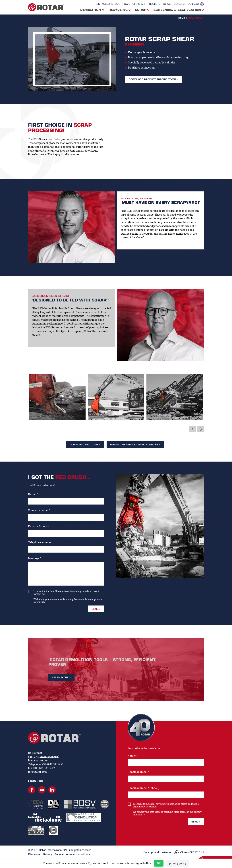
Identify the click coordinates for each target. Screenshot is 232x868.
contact (193, 4)
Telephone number (40, 542)
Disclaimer (35, 854)
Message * (35, 558)
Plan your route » (38, 760)
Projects (154, 4)
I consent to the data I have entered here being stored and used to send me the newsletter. (166, 805)
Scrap (141, 10)
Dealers (179, 4)
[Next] (201, 429)
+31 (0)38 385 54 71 (53, 764)
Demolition (91, 10)
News (167, 4)
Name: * (33, 494)
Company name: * (39, 510)
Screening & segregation (177, 10)
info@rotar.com (37, 772)
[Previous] (193, 429)
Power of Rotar (134, 4)
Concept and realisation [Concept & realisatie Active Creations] (174, 852)
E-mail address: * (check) (143, 788)
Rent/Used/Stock (107, 4)
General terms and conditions (72, 854)
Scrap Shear (196, 18)
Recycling (118, 10)
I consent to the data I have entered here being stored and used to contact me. (67, 593)
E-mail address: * (39, 526)
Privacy (48, 854)
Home (182, 18)
